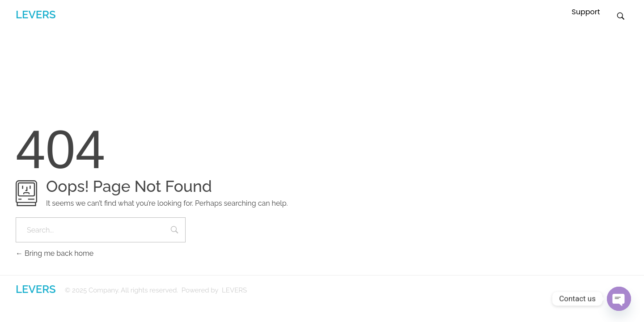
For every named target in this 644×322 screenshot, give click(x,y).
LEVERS (36, 15)
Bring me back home (55, 253)
